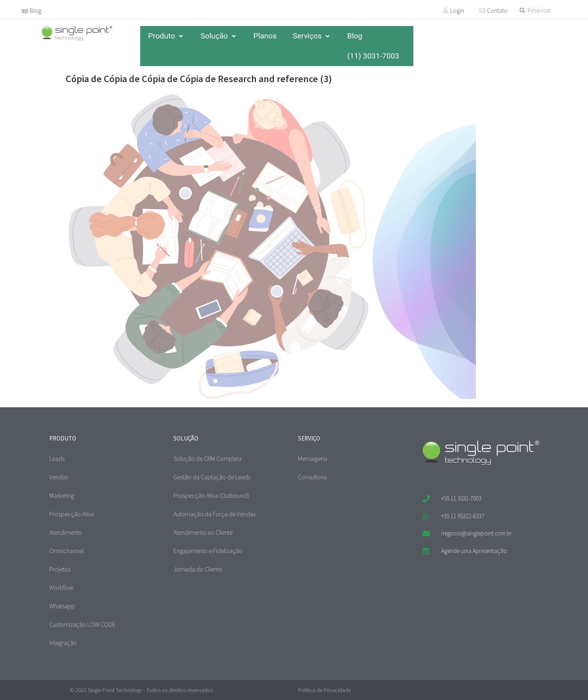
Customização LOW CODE (83, 624)
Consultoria (312, 477)
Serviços (312, 36)
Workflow (61, 587)
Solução (219, 36)
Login (457, 11)
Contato (497, 11)
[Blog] (25, 11)
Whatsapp (62, 606)
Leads (57, 459)
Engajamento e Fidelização (208, 551)
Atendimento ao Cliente (203, 532)
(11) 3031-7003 (373, 56)
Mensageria (313, 459)
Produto (166, 36)
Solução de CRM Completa (207, 459)
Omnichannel (66, 551)
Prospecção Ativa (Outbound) (211, 495)
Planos (265, 36)
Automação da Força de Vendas (214, 514)
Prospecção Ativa (72, 514)
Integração (63, 643)
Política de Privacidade (324, 690)
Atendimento (66, 532)
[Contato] (482, 11)
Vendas (59, 477)
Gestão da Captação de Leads (212, 477)
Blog (35, 11)
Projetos (60, 569)
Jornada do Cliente (198, 569)
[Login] (445, 10)
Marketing (62, 495)
